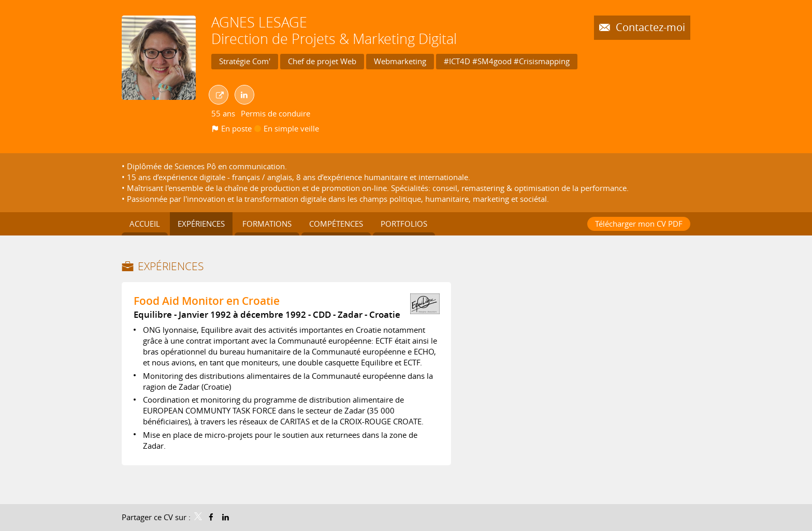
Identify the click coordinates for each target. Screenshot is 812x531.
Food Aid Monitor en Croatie (207, 301)
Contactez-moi (649, 27)
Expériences (171, 266)
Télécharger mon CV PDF (639, 224)
